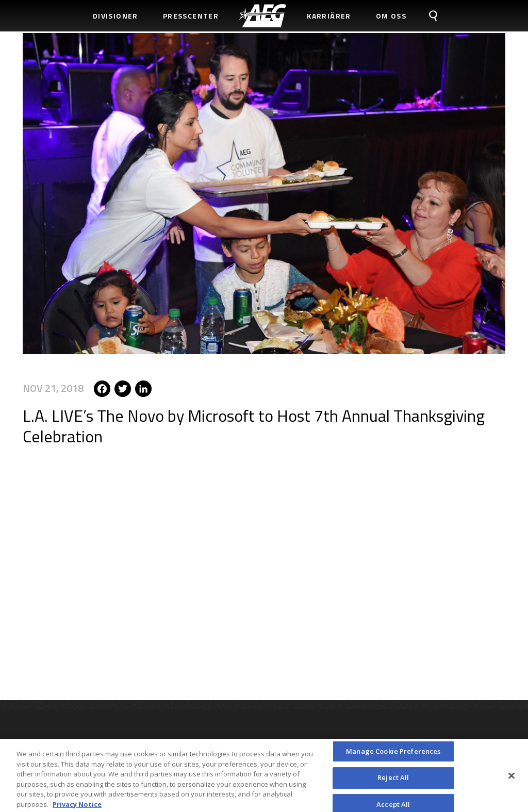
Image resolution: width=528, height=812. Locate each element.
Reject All (393, 781)
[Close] (511, 779)
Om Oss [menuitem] (391, 16)
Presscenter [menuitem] (191, 16)
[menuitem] (263, 16)
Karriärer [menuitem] (329, 16)
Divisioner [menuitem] (115, 16)
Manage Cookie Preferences (393, 754)
